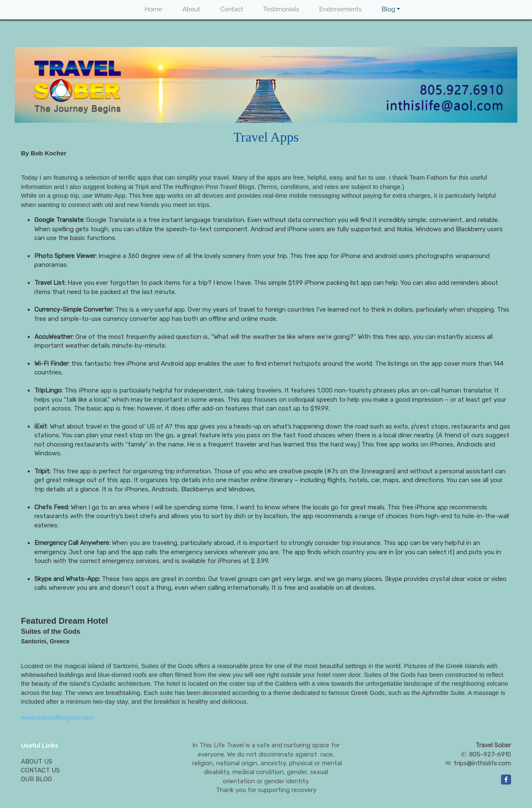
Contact (232, 9)
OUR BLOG (36, 779)
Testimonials (281, 9)
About (191, 9)
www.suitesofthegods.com (57, 717)
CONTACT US (40, 770)
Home (153, 9)
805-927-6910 (490, 754)
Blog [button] (388, 9)
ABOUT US (37, 762)
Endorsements (340, 9)
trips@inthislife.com (482, 763)
